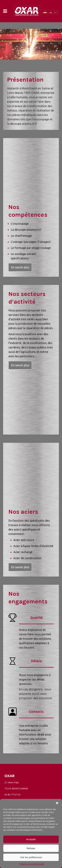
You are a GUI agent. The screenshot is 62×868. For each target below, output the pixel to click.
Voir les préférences (31, 857)
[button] (57, 803)
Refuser (31, 848)
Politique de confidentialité (32, 864)
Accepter (31, 839)
